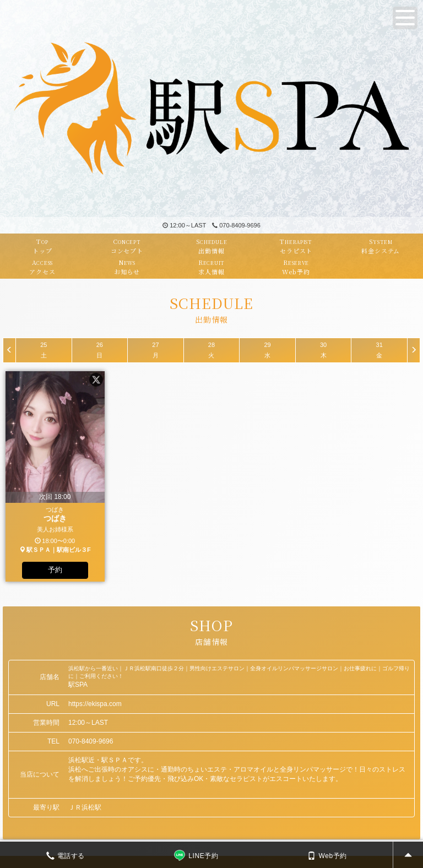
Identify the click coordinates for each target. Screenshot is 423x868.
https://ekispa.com (95, 704)
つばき (55, 518)
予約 (55, 570)
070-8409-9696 (236, 225)
